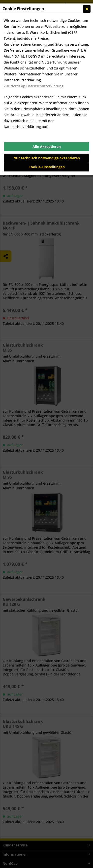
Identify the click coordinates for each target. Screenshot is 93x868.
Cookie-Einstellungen (47, 167)
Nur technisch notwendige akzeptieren (47, 158)
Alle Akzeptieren (47, 147)
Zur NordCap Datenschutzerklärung (34, 86)
